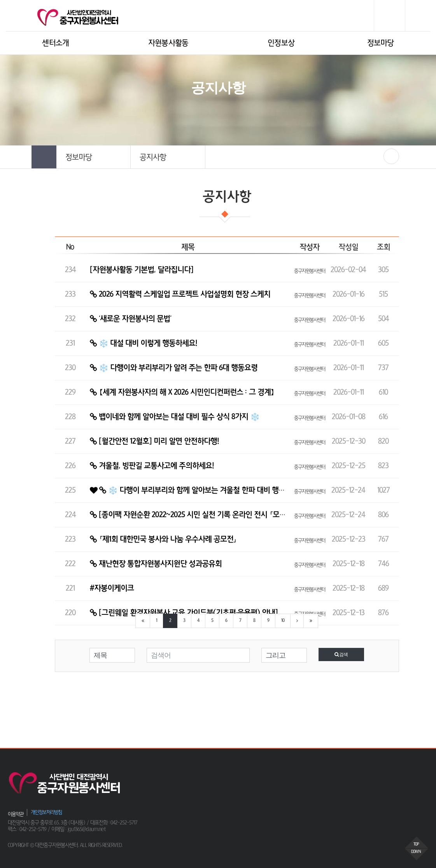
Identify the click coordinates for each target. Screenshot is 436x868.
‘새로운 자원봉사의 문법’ (130, 319)
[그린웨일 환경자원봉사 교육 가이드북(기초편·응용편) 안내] (184, 613)
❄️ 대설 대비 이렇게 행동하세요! (144, 343)
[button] (94, 157)
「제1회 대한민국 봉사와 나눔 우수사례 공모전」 (163, 539)
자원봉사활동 (168, 43)
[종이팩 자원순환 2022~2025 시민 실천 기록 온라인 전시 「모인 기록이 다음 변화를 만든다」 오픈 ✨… (246, 515)
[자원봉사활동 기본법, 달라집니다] (142, 270)
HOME (179, 113)
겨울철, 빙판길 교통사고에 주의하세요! (152, 466)
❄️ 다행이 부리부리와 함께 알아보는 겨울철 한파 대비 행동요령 (194, 490)
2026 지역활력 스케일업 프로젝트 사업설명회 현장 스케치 (180, 294)
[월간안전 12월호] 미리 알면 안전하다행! (154, 441)
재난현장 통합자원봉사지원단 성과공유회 (156, 564)
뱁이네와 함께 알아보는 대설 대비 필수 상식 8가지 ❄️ (175, 417)
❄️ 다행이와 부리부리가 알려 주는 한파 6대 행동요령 (174, 368)
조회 (383, 247)
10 (283, 621)
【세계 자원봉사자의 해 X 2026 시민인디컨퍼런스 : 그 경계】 (182, 392)
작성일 (348, 247)
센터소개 (55, 43)
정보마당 (381, 43)
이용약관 (16, 814)
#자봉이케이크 (112, 588)
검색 (341, 654)
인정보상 (281, 43)
